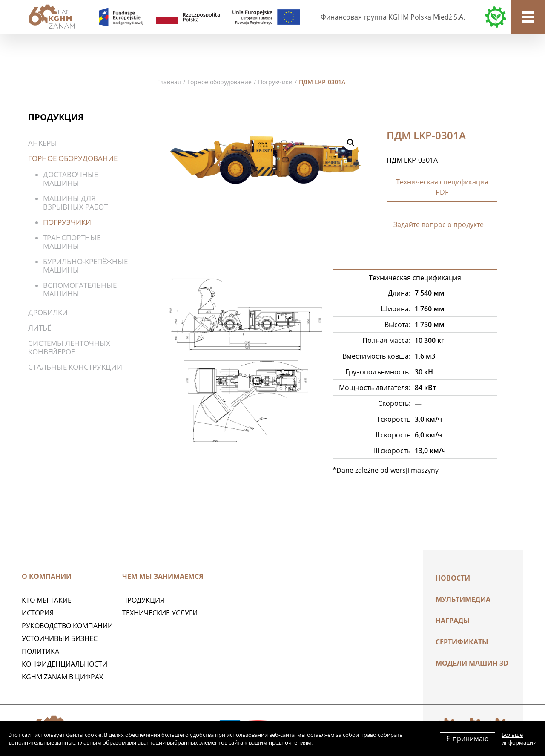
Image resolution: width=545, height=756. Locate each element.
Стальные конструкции (75, 367)
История (38, 613)
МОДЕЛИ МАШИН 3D (472, 663)
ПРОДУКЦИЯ (143, 600)
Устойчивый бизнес (60, 638)
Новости (453, 578)
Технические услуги (160, 613)
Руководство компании (67, 626)
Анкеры (43, 143)
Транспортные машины (72, 242)
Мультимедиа (463, 599)
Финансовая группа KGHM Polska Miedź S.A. (393, 17)
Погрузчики (275, 82)
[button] (351, 143)
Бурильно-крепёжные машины (85, 266)
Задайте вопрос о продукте (439, 224)
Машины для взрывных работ (75, 203)
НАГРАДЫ (453, 621)
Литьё (40, 328)
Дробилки (48, 312)
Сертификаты (462, 642)
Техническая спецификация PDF (442, 187)
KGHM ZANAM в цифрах (62, 677)
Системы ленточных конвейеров (69, 347)
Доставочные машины (70, 179)
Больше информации (519, 739)
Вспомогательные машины (80, 289)
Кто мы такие (47, 600)
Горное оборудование (219, 82)
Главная (169, 82)
